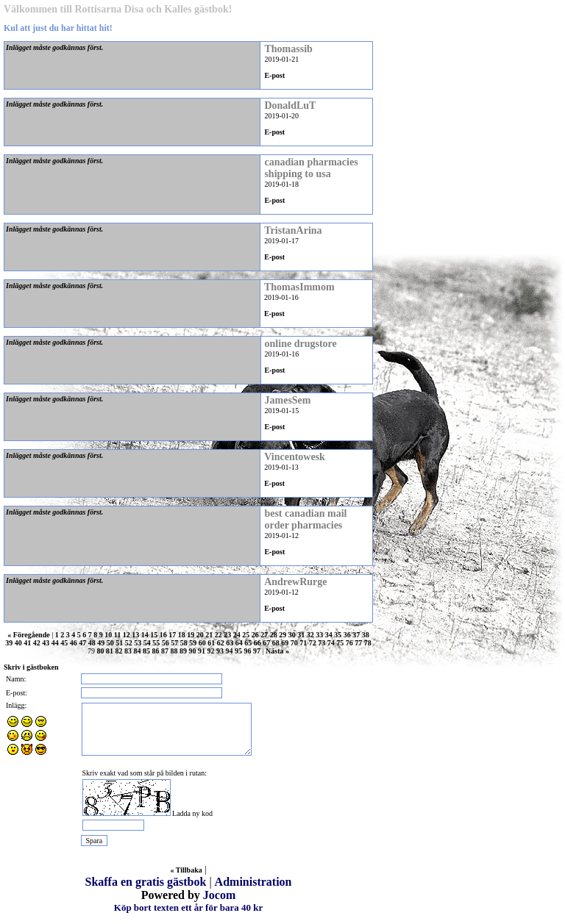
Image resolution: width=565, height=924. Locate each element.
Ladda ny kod (192, 813)
